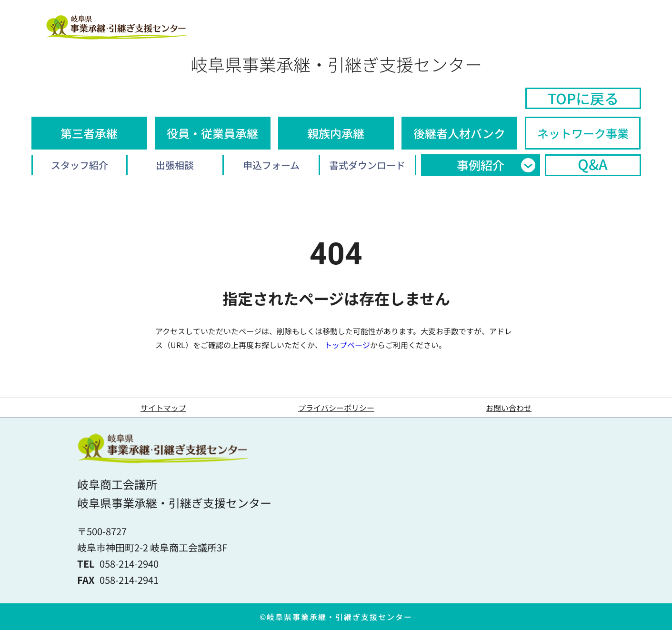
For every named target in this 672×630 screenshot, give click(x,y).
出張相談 (175, 165)
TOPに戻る (583, 98)
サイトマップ (163, 408)
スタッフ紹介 (80, 165)
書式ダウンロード (367, 165)
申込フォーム (271, 165)
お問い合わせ (509, 408)
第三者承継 (89, 133)
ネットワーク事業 (583, 133)
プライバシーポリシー (336, 408)
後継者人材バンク (459, 133)
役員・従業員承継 (212, 133)
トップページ (347, 345)
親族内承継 (336, 133)
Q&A (593, 164)
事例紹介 (481, 165)
